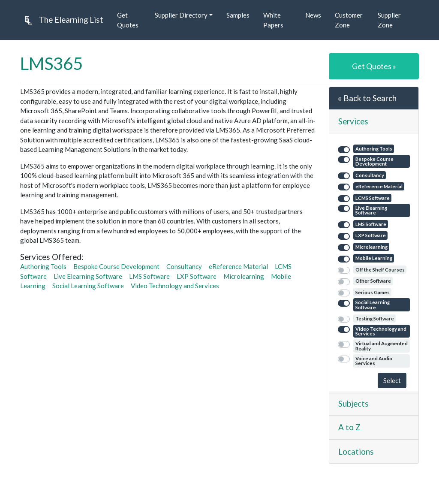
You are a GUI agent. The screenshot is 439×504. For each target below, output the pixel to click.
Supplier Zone (389, 20)
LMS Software (149, 276)
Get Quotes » (374, 66)
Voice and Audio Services (374, 361)
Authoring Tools (43, 266)
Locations (356, 451)
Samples (238, 15)
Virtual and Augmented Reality (382, 346)
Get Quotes (128, 20)
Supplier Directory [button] (181, 15)
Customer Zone (349, 20)
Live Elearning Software (88, 276)
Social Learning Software (88, 286)
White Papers (273, 20)
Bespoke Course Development (116, 266)
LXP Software (197, 276)
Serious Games (373, 292)
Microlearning (244, 276)
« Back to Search (367, 98)
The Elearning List (62, 20)
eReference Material (238, 266)
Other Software (373, 281)
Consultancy (184, 266)
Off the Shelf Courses (380, 270)
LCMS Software (373, 198)
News (313, 15)
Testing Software (375, 318)
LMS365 (51, 63)
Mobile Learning (374, 258)
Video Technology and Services (175, 286)
